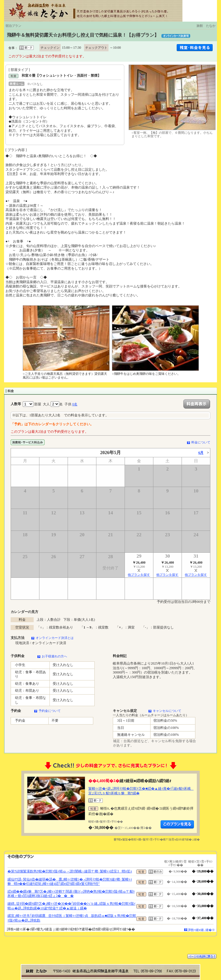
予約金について (50, 711)
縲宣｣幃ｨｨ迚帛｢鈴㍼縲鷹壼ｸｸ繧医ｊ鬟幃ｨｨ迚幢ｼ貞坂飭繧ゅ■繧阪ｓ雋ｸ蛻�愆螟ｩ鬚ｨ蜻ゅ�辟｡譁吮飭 (72, 918)
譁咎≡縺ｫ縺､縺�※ (201, 930)
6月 (201, 453)
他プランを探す (139, 575)
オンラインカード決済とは (55, 638)
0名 (75, 404)
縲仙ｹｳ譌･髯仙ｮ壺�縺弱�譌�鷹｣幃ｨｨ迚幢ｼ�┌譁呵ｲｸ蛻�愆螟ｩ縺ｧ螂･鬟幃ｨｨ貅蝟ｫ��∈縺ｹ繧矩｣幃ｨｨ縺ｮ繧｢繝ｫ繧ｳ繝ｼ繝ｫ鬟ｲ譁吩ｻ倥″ (70, 882)
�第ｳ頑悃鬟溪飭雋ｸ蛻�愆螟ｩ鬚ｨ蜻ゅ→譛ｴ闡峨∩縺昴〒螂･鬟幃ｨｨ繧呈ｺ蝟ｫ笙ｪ (70, 871)
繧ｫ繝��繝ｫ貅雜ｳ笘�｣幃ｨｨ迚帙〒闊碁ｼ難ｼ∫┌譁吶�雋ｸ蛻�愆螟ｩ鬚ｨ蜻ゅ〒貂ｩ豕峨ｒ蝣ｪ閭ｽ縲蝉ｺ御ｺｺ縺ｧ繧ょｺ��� (71, 894)
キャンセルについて (167, 711)
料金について (201, 442)
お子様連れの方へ (54, 656)
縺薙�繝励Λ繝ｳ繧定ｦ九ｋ (177, 825)
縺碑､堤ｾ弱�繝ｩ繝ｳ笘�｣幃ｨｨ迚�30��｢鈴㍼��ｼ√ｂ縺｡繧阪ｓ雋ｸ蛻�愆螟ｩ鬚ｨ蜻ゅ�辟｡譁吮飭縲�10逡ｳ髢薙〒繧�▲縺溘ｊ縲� (72, 906)
